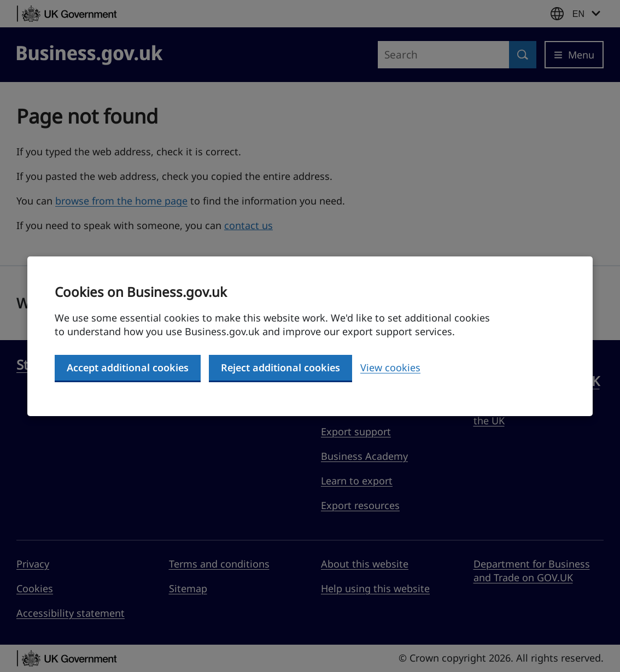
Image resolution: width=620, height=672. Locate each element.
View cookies (390, 367)
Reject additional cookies (280, 367)
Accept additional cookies (128, 367)
